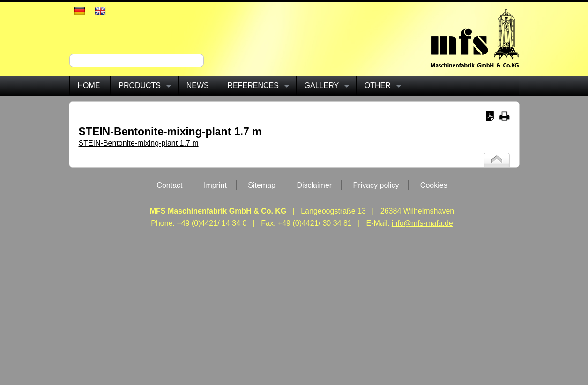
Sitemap (262, 185)
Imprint (215, 185)
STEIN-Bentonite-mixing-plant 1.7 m (139, 143)
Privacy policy (376, 185)
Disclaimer (314, 185)
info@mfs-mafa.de (422, 223)
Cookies (434, 185)
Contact (169, 185)
